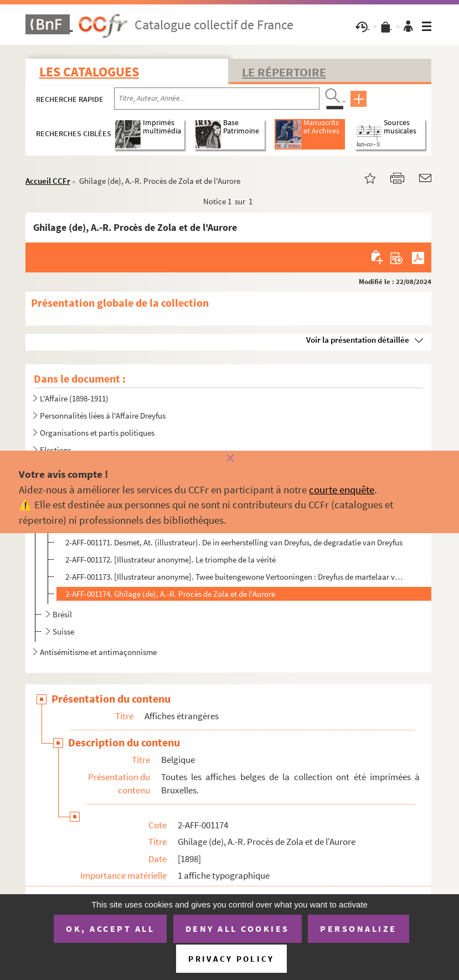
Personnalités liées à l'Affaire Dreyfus (103, 416)
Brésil (62, 614)
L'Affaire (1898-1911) (74, 398)
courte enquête (342, 489)
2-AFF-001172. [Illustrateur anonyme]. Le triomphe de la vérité (171, 559)
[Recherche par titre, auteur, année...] (217, 99)
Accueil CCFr (48, 181)
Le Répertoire (284, 72)
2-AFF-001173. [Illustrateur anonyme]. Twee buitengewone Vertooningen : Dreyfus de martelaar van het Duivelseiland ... (234, 577)
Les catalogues (89, 72)
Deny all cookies (238, 929)
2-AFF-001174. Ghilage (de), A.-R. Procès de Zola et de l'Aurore (170, 594)
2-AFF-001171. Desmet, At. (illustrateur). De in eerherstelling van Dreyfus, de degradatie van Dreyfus (234, 542)
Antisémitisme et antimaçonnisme (98, 652)
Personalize (359, 929)
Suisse (63, 631)
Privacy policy (231, 959)
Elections (56, 450)
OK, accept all (110, 929)
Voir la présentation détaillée (358, 340)
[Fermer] (229, 459)
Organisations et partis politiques (97, 433)
